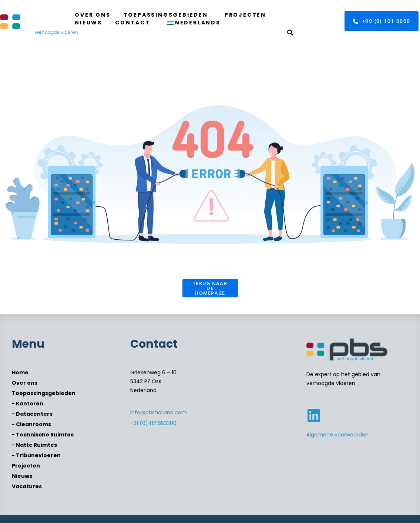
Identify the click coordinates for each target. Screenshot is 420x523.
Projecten (245, 15)
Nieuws (88, 23)
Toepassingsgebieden (166, 15)
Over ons (93, 15)
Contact (133, 23)
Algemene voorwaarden (337, 435)
